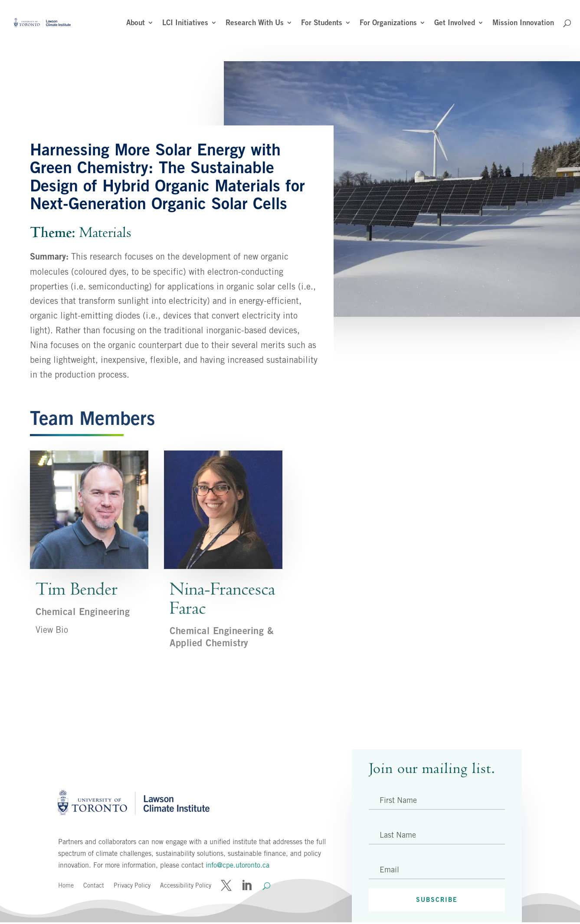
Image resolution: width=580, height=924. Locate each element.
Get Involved (455, 23)
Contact (94, 885)
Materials (105, 232)
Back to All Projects (127, 699)
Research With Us (255, 23)
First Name (398, 800)
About (136, 23)
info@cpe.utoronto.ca (238, 865)
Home (66, 885)
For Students (322, 23)
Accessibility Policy (186, 885)
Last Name (398, 835)
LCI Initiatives (185, 23)
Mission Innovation (523, 23)
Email (389, 870)
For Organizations (388, 23)
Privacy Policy (132, 885)
